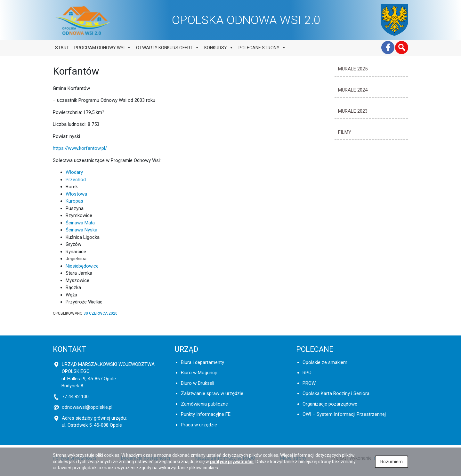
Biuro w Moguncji (199, 373)
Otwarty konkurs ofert (168, 48)
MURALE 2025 (353, 69)
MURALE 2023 (353, 111)
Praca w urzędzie (199, 425)
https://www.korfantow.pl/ (80, 148)
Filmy (345, 132)
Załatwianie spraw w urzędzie (212, 393)
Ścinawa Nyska (81, 230)
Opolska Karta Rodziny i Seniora (336, 393)
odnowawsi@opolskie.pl (87, 407)
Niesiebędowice (82, 266)
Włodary (74, 172)
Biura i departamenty (202, 362)
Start (62, 48)
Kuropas (74, 201)
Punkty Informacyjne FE (206, 414)
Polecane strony (262, 48)
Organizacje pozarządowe (330, 404)
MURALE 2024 (353, 90)
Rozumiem (392, 462)
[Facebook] (388, 48)
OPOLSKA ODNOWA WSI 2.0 (246, 20)
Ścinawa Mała (80, 223)
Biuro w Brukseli (198, 383)
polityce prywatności (232, 462)
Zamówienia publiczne (204, 404)
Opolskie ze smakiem (325, 362)
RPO (307, 373)
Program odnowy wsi (103, 48)
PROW (309, 383)
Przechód (76, 180)
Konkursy (219, 48)
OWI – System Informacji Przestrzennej (344, 414)
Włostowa (76, 194)
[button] (402, 48)
